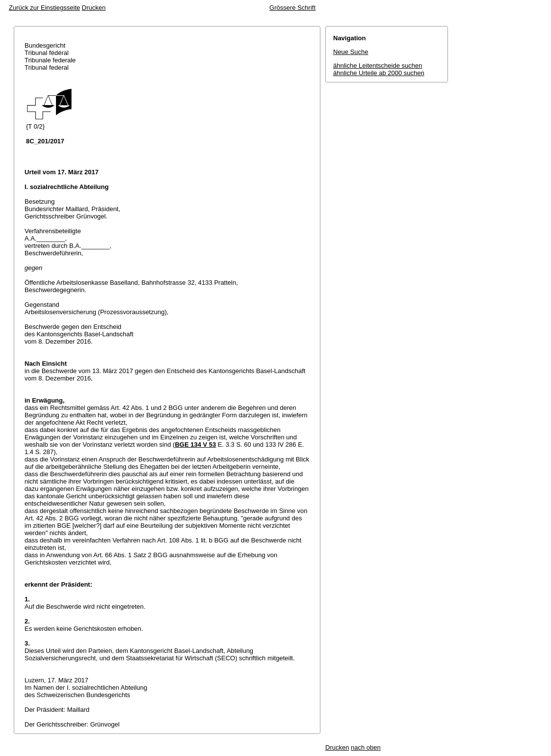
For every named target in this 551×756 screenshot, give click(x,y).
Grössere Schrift (292, 8)
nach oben (366, 747)
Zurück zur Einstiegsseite (44, 8)
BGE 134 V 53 (195, 445)
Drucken (94, 8)
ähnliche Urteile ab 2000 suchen (379, 73)
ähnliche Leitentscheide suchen (378, 66)
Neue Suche (351, 52)
